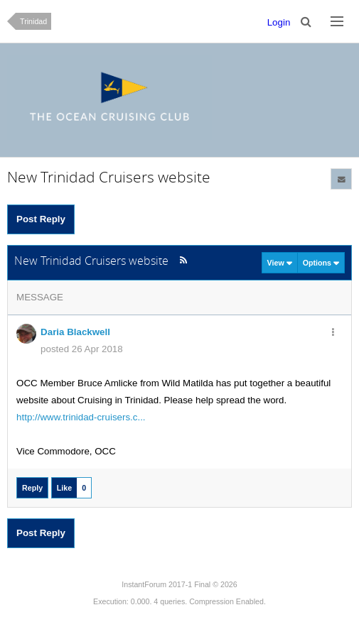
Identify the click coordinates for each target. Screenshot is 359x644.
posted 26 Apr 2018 (82, 349)
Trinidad (33, 21)
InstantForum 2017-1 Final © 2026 (179, 584)
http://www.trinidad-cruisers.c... (81, 417)
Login (279, 22)
